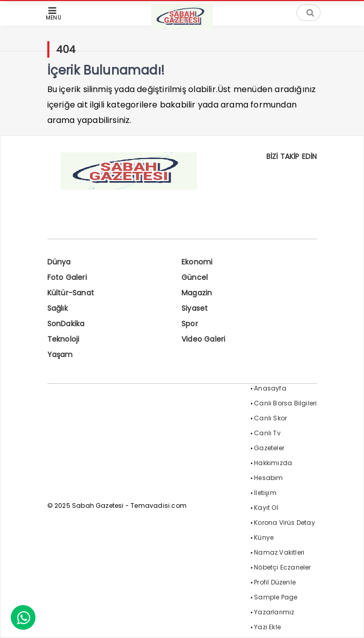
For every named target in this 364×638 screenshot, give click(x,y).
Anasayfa (270, 388)
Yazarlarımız (274, 612)
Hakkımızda (273, 463)
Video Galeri (203, 339)
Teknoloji (63, 339)
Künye (264, 537)
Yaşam (60, 355)
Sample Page (276, 597)
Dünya (59, 262)
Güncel (195, 277)
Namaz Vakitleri (279, 552)
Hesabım (268, 478)
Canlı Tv (267, 433)
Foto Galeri (67, 277)
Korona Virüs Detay (285, 522)
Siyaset (195, 308)
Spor (190, 324)
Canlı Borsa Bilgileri (285, 403)
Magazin (197, 293)
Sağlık (58, 308)
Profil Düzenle (275, 582)
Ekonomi (197, 262)
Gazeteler (269, 448)
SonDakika (66, 324)
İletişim (265, 493)
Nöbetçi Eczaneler (282, 567)
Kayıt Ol (266, 508)
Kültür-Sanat (71, 293)
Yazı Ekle (267, 627)
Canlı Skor (270, 418)
